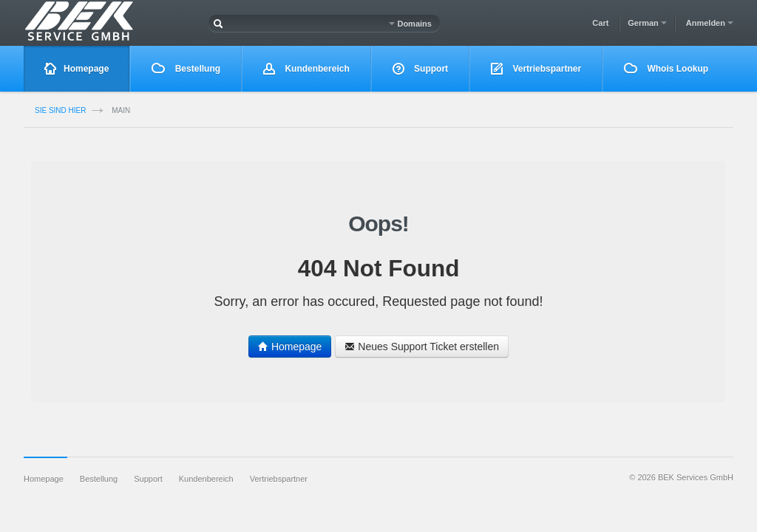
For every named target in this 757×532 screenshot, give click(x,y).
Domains (410, 24)
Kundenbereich (306, 69)
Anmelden (710, 23)
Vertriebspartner (536, 69)
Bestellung (186, 68)
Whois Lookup (666, 68)
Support (420, 69)
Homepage (77, 69)
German (647, 23)
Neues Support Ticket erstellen (422, 347)
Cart (600, 23)
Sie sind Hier (60, 110)
